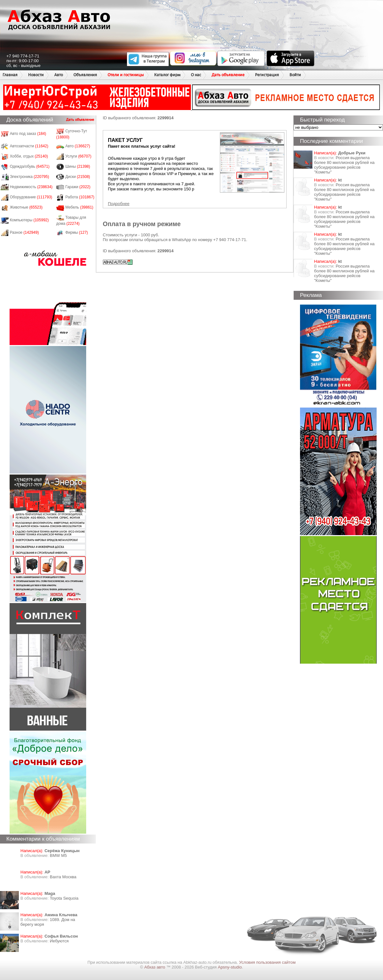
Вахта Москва (63, 877)
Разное (24, 232)
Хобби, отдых (29, 156)
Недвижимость (31, 187)
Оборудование (31, 197)
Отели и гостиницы (126, 75)
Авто (59, 75)
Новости (36, 75)
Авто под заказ (28, 134)
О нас (196, 75)
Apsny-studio (230, 967)
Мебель (79, 207)
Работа (80, 197)
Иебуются (59, 941)
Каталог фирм (167, 75)
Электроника (30, 177)
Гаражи (78, 187)
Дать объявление (228, 75)
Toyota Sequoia (64, 898)
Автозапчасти (29, 146)
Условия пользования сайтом (267, 962)
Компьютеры (29, 220)
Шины (78, 166)
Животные (26, 207)
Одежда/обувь (30, 166)
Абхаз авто (155, 967)
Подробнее (119, 204)
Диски (78, 177)
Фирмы (77, 232)
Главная (10, 75)
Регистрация (267, 75)
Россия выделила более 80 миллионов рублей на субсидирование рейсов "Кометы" (344, 165)
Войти (295, 75)
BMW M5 (58, 855)
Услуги (79, 156)
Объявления (85, 75)
